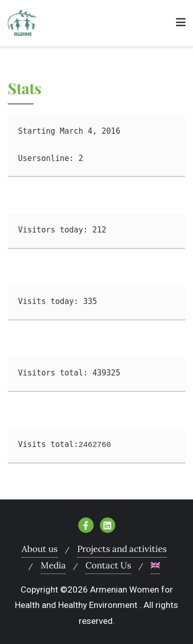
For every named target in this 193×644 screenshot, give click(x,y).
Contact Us (108, 565)
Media (53, 565)
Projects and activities (122, 549)
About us (40, 549)
